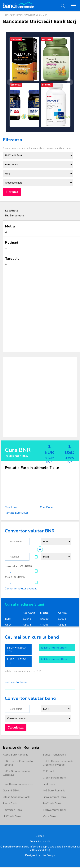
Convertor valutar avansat (21, 589)
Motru (10, 226)
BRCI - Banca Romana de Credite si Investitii (58, 763)
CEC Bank (49, 771)
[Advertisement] (38, 311)
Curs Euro (11, 507)
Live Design (40, 855)
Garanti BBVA (11, 791)
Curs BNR (18, 450)
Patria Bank (10, 803)
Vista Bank (49, 816)
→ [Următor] (70, 82)
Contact (40, 836)
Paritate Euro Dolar (16, 513)
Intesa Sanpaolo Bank (16, 797)
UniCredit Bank (33, 15)
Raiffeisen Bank (12, 810)
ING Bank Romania (54, 791)
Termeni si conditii (40, 841)
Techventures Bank (55, 810)
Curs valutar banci (16, 682)
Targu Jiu (12, 259)
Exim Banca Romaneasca (18, 784)
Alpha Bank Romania (16, 755)
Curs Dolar (47, 507)
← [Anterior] (10, 82)
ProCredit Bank (52, 803)
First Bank (49, 784)
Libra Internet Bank (54, 797)
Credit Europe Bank (55, 778)
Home (6, 15)
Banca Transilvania (54, 755)
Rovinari (12, 242)
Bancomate (17, 15)
